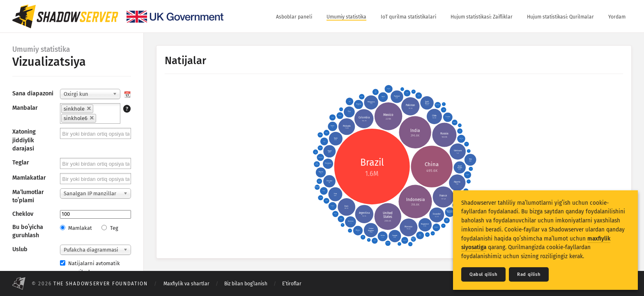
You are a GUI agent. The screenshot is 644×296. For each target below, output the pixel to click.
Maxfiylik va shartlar (186, 284)
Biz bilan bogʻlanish (246, 284)
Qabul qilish (483, 274)
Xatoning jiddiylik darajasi (24, 140)
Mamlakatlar (29, 178)
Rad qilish (529, 274)
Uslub (20, 249)
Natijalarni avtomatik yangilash (90, 268)
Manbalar (25, 108)
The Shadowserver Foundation (101, 284)
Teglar (21, 163)
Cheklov (23, 214)
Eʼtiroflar (292, 284)
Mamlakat (76, 228)
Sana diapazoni (33, 94)
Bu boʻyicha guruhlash (28, 231)
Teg (110, 228)
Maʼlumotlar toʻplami (28, 196)
